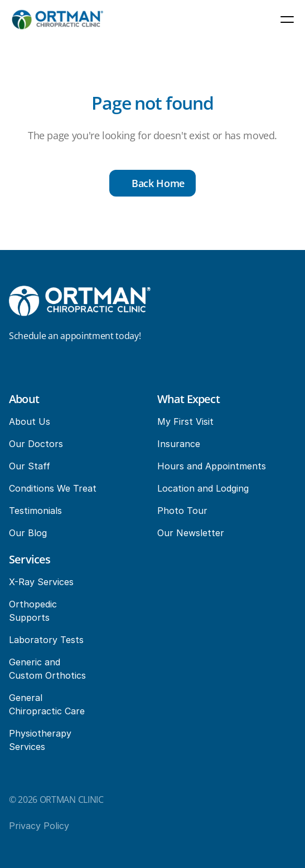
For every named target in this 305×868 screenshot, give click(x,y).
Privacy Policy (39, 826)
